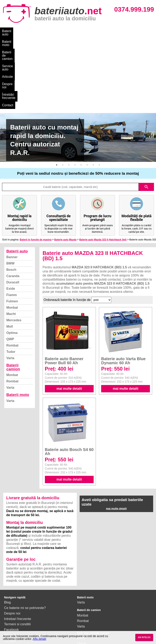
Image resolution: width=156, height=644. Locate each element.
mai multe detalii (69, 322)
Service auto (86, 31)
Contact (39, 38)
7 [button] (93, 98)
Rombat (12, 279)
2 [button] (63, 98)
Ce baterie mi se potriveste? (25, 541)
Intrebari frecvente (18, 552)
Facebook (11, 563)
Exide (11, 222)
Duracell (13, 216)
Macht (11, 247)
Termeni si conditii (17, 557)
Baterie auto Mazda (65, 173)
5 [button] (81, 98)
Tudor (11, 285)
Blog (7, 535)
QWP (10, 272)
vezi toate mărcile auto (94, 620)
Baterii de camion (59, 31)
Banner (12, 190)
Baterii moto (32, 31)
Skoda (82, 587)
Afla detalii (39, 639)
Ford (80, 582)
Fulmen (12, 234)
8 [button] (99, 98)
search (146, 120)
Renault (83, 598)
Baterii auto (10, 31)
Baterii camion (13, 300)
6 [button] (87, 98)
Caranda (13, 209)
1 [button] (57, 98)
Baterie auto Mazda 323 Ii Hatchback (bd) (103, 173)
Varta (10, 291)
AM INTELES (144, 637)
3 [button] (69, 98)
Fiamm (12, 228)
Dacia (81, 577)
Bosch (11, 203)
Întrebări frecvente (15, 38)
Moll (10, 260)
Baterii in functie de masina (36, 173)
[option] (78, 71)
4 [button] (75, 98)
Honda (82, 615)
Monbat (12, 241)
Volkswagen (86, 593)
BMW (10, 197)
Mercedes (14, 253)
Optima (12, 266)
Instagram (11, 568)
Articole (105, 31)
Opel (81, 609)
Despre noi (124, 31)
